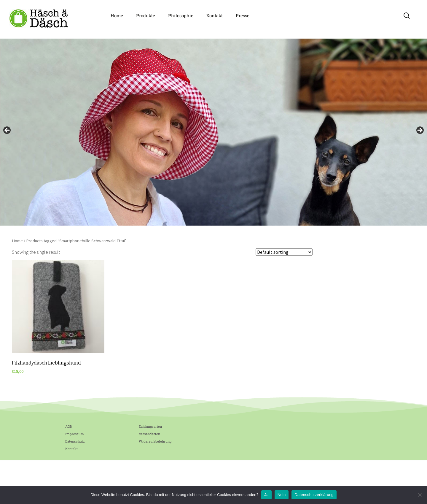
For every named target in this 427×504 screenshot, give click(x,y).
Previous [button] (7, 131)
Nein (282, 495)
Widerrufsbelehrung (155, 441)
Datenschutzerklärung (314, 495)
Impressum (75, 434)
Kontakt (215, 15)
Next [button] (420, 131)
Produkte (146, 15)
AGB (68, 426)
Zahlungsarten (150, 426)
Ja (266, 495)
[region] (213, 132)
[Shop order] (284, 252)
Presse (243, 15)
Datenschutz (75, 441)
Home (117, 15)
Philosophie (181, 15)
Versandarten (149, 434)
